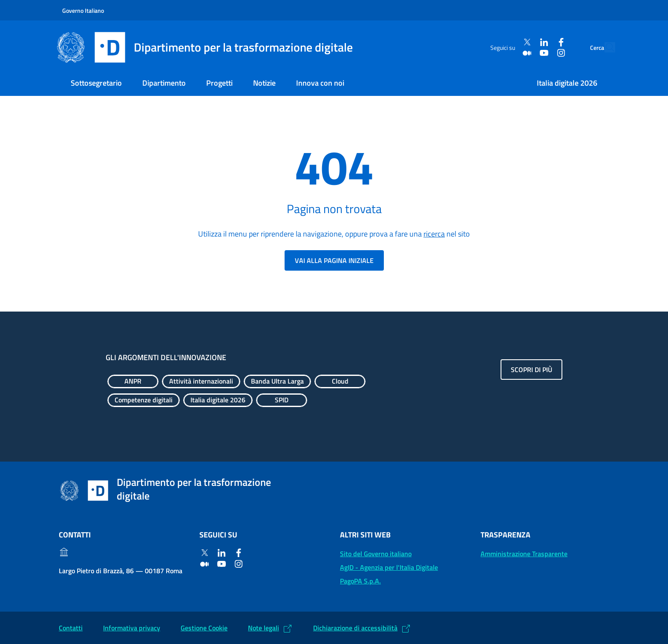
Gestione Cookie (204, 628)
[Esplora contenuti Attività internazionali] (201, 381)
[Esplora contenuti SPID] (282, 400)
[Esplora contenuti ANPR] (133, 381)
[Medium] (507, 53)
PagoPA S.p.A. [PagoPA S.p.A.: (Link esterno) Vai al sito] (360, 581)
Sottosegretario (96, 83)
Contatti (71, 628)
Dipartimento (164, 83)
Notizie (264, 83)
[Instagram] (541, 53)
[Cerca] (605, 47)
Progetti (219, 83)
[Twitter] (507, 42)
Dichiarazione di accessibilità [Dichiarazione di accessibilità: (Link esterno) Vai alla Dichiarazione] (355, 628)
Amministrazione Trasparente (524, 554)
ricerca (434, 234)
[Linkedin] (524, 42)
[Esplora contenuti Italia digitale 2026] (218, 400)
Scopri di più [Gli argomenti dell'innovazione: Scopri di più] (531, 370)
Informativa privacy (132, 628)
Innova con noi (320, 83)
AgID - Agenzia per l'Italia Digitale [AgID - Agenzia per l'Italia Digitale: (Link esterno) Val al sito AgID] (389, 567)
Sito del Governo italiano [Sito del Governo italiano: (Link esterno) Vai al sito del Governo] (376, 554)
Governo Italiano (83, 10)
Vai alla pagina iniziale (334, 260)
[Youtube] (524, 53)
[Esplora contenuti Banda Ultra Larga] (277, 381)
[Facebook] (541, 42)
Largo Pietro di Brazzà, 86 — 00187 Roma (121, 571)
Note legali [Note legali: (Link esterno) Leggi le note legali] (263, 628)
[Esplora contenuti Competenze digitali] (144, 400)
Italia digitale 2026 (567, 83)
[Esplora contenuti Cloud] (340, 381)
